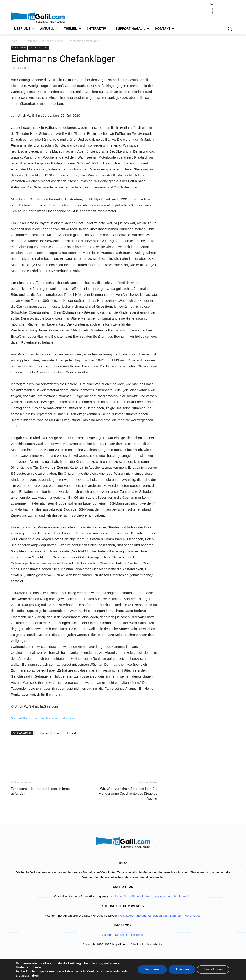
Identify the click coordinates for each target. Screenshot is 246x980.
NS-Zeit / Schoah (52, 41)
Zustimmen (150, 969)
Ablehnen (180, 969)
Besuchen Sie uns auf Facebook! (123, 935)
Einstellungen (36, 972)
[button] (230, 29)
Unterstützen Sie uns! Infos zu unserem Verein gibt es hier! (153, 896)
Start (14, 41)
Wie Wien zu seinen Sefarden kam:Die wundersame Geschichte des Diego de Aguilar (128, 794)
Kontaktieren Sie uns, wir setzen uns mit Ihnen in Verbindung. (160, 916)
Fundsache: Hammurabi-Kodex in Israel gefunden (41, 791)
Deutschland (29, 41)
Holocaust (70, 733)
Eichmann (42, 733)
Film (56, 733)
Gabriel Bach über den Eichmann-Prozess (43, 718)
